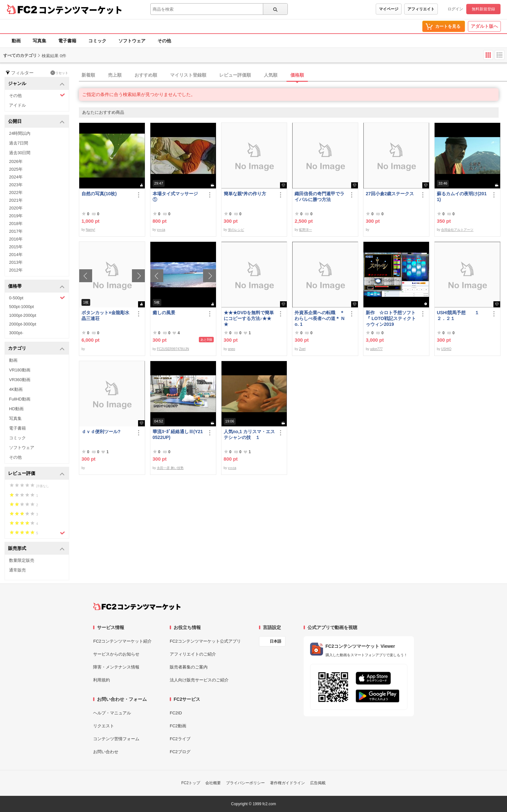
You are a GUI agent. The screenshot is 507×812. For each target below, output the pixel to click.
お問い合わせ (106, 752)
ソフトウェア (132, 41)
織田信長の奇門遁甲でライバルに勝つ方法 (319, 197)
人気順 (271, 75)
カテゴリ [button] (36, 349)
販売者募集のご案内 (189, 667)
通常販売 (17, 570)
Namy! (90, 230)
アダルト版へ (484, 26)
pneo (232, 349)
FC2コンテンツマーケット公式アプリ (205, 641)
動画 (16, 41)
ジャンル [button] (36, 84)
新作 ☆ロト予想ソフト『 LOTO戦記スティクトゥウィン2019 (391, 318)
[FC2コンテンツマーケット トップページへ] (137, 606)
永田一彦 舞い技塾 (170, 468)
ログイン (455, 9)
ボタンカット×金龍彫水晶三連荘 (105, 315)
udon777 (376, 349)
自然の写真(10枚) (99, 194)
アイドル (17, 105)
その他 (164, 41)
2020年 (16, 208)
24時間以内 (20, 133)
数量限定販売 (22, 560)
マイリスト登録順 (188, 75)
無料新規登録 (483, 9)
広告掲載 (318, 783)
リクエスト (104, 726)
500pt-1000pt (22, 307)
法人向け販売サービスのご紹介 (199, 680)
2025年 (16, 169)
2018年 (16, 224)
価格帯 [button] (36, 287)
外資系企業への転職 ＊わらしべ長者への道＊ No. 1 (319, 318)
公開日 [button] (36, 122)
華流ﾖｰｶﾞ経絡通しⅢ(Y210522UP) (178, 434)
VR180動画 (20, 370)
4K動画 (16, 389)
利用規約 (102, 680)
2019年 (16, 216)
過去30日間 (20, 153)
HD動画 (16, 409)
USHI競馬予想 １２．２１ (458, 315)
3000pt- (16, 333)
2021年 (16, 200)
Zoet (302, 349)
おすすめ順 (146, 75)
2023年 (16, 185)
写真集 (39, 41)
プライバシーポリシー (245, 783)
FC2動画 (178, 726)
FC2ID (176, 713)
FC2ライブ (180, 739)
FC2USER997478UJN (173, 349)
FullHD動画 (20, 399)
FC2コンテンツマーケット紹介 (122, 641)
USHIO (446, 349)
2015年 (16, 247)
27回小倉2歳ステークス (390, 194)
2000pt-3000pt (23, 324)
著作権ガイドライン (287, 783)
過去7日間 (19, 143)
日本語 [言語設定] (275, 641)
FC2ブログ (180, 752)
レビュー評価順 (235, 75)
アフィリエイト (421, 9)
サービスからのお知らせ (116, 654)
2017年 (16, 231)
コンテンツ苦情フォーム (116, 739)
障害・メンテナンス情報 (116, 667)
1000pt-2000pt (23, 315)
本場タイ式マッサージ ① (178, 197)
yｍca (161, 230)
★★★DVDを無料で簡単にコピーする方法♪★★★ (249, 318)
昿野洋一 (306, 230)
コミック (97, 41)
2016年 (16, 239)
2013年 (16, 262)
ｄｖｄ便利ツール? (101, 432)
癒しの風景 (164, 313)
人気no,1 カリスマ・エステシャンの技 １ (249, 434)
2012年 (16, 270)
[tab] (293, 75)
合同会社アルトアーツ (457, 230)
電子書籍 (67, 41)
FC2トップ (191, 783)
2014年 (16, 255)
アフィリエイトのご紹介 (193, 654)
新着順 (88, 75)
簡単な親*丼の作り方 (245, 194)
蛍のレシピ (236, 230)
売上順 (115, 75)
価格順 (297, 75)
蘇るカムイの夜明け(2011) (462, 197)
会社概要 (213, 783)
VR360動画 (20, 380)
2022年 (16, 192)
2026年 (16, 161)
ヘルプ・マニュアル (112, 713)
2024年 (16, 177)
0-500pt (37, 298)
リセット (59, 73)
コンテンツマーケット (81, 10)
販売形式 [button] (36, 549)
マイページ (389, 9)
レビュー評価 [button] (36, 474)
